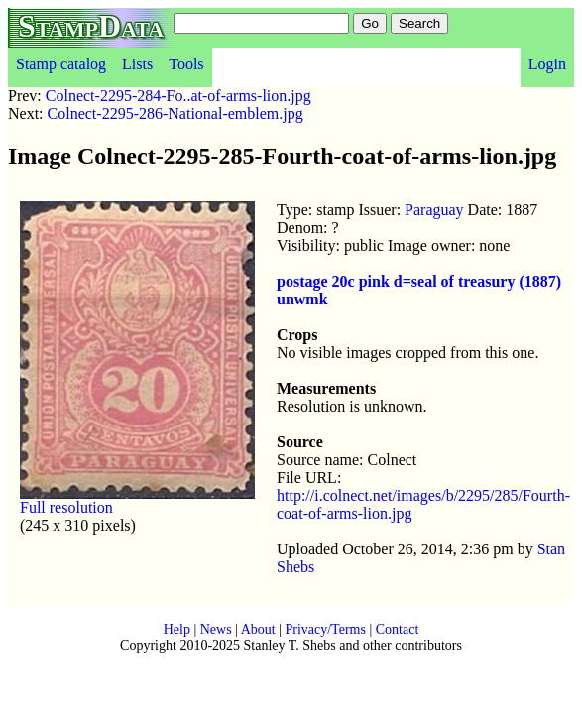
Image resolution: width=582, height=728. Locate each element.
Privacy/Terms (325, 629)
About (258, 629)
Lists (137, 64)
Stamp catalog (61, 64)
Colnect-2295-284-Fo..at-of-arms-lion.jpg (178, 96)
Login (547, 64)
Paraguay (434, 210)
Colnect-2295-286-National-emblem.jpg (175, 114)
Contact (398, 629)
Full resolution (66, 507)
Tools (186, 64)
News (216, 629)
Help (177, 629)
